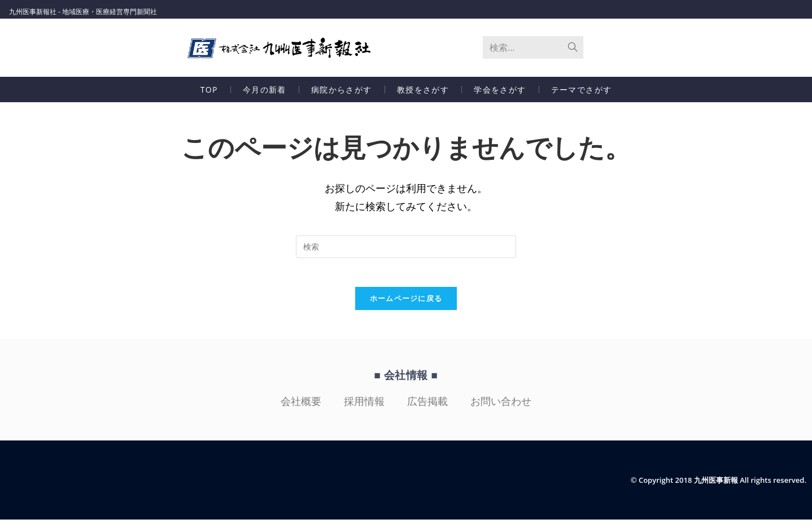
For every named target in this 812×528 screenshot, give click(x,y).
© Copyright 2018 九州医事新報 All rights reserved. (712, 488)
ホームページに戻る (406, 307)
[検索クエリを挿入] (406, 250)
